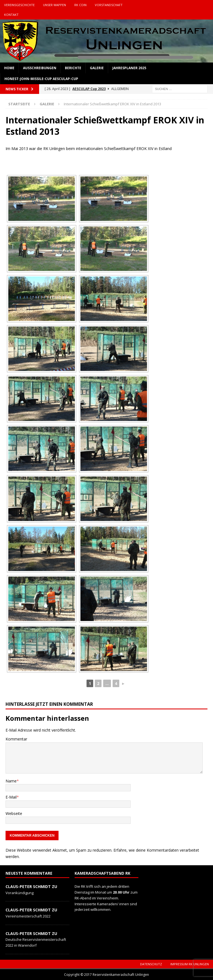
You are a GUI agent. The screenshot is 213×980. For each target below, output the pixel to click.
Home (9, 68)
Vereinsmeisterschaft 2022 (28, 916)
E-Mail (11, 797)
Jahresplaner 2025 (129, 68)
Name (11, 781)
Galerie (97, 68)
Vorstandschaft (109, 5)
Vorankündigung (20, 893)
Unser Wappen (54, 5)
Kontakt (11, 15)
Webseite (14, 813)
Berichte (73, 68)
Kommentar (16, 739)
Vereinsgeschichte (19, 5)
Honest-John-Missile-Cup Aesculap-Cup (41, 79)
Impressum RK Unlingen (190, 964)
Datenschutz (151, 964)
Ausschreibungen (40, 68)
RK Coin (80, 5)
